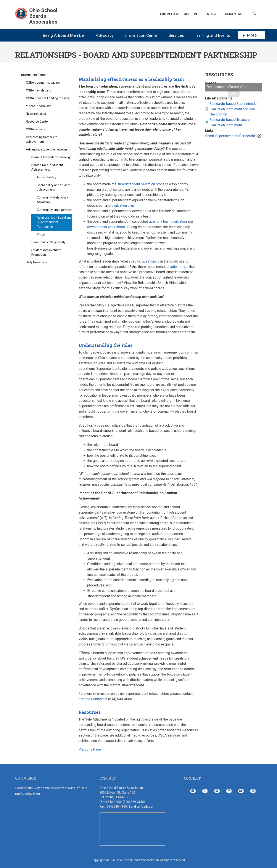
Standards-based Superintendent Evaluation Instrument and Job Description (234, 109)
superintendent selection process (143, 184)
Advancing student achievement (48, 149)
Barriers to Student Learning (51, 157)
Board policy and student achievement (54, 187)
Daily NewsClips (37, 262)
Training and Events (212, 35)
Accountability (47, 177)
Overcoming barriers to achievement (42, 139)
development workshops (106, 227)
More (250, 35)
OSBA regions (35, 129)
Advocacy (105, 35)
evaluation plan (123, 206)
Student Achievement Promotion (46, 252)
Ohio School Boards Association (43, 16)
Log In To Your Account (179, 14)
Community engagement (54, 210)
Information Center (141, 35)
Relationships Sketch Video (228, 87)
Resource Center (37, 122)
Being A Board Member (64, 35)
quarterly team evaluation (168, 222)
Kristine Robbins (91, 699)
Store (212, 14)
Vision (41, 234)
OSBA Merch (235, 14)
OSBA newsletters (39, 90)
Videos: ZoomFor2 (38, 106)
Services (176, 35)
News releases (36, 114)
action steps (179, 267)
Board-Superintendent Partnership (231, 136)
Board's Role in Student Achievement (47, 167)
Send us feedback (141, 807)
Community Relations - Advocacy (52, 200)
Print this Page (90, 749)
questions (149, 261)
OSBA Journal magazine (43, 83)
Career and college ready (48, 242)
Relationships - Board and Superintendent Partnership (54, 222)
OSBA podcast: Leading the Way (48, 98)
